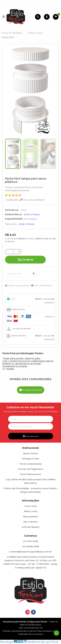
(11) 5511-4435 (30, 541)
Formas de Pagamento (30, 469)
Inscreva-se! (31, 436)
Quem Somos (30, 453)
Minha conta (31, 511)
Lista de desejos (31, 527)
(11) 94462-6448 (30, 546)
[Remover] (8, 252)
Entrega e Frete (31, 459)
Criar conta (30, 506)
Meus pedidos (31, 516)
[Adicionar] (19, 252)
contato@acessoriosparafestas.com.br (30, 552)
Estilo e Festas (27, 224)
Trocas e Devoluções (30, 464)
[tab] (30, 301)
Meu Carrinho (31, 522)
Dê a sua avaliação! (32, 200)
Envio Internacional (30, 474)
